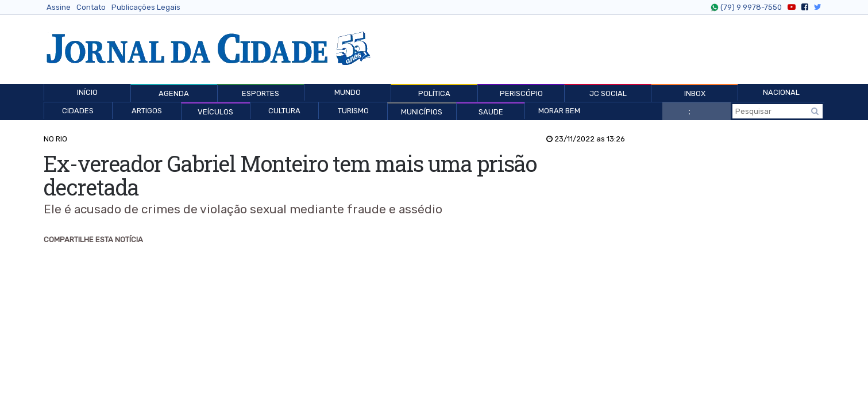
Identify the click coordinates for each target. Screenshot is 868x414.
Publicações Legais (146, 7)
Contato (91, 7)
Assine (59, 7)
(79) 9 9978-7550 (750, 7)
